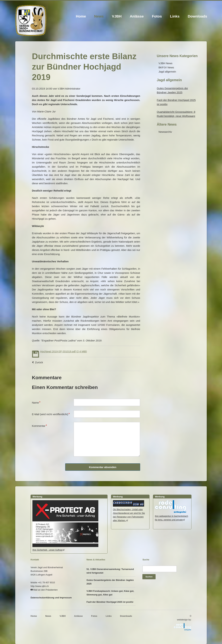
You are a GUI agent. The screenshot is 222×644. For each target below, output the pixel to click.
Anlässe (137, 16)
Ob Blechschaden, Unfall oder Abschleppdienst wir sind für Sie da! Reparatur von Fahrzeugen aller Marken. (129, 513)
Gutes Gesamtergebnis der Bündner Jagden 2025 (110, 582)
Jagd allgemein (167, 72)
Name (37, 402)
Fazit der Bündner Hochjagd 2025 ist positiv (110, 602)
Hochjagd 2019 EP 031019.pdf (64, 351)
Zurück (39, 362)
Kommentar (39, 425)
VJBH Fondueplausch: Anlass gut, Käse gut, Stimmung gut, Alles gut (110, 593)
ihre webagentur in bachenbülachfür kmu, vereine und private (172, 516)
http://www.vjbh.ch (40, 586)
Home (81, 16)
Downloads (197, 16)
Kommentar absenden (103, 467)
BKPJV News (166, 67)
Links (175, 16)
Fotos (157, 16)
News (99, 16)
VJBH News (165, 63)
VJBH (117, 16)
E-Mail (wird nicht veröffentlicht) (51, 414)
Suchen (149, 577)
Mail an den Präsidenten (45, 590)
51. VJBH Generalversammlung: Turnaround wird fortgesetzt (110, 571)
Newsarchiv (165, 132)
